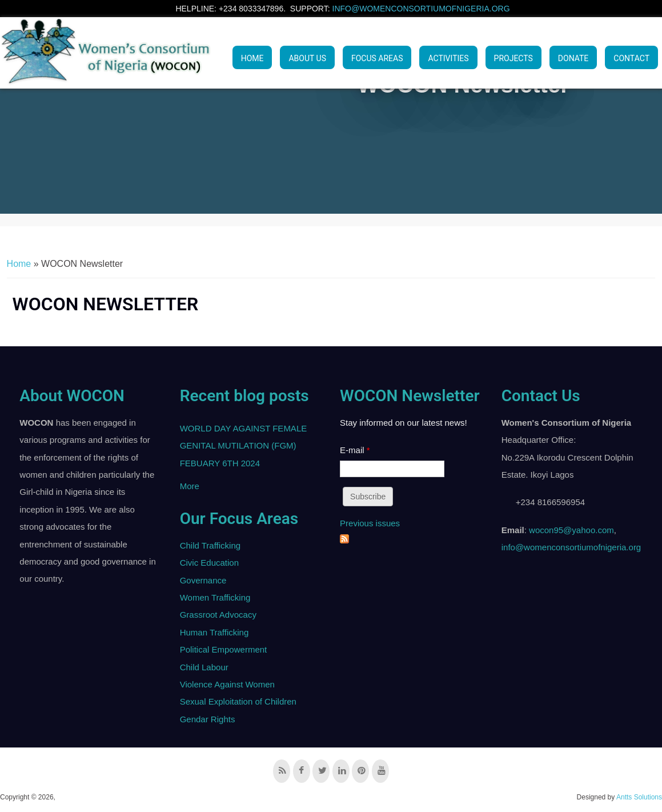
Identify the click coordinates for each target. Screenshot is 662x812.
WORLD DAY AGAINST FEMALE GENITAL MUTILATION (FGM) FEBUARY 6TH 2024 (244, 446)
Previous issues (370, 523)
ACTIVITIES (448, 58)
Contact (631, 58)
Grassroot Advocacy (218, 615)
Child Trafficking (210, 545)
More (190, 486)
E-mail (355, 450)
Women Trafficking (215, 597)
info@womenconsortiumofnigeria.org (421, 9)
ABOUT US (307, 58)
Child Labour (204, 667)
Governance (203, 580)
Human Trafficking (214, 632)
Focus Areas (377, 58)
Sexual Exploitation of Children (238, 701)
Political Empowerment (224, 649)
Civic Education (209, 563)
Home (252, 58)
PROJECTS (513, 58)
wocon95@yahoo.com (571, 530)
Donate (573, 58)
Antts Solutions (639, 797)
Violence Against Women (227, 684)
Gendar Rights (208, 719)
